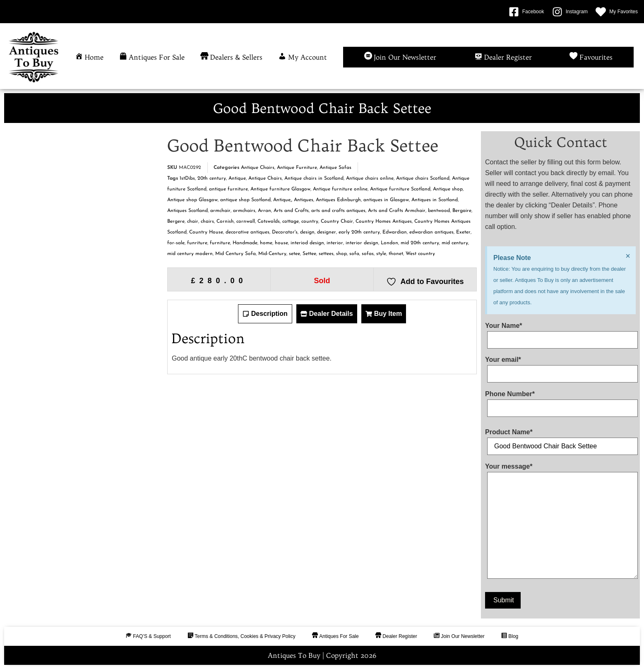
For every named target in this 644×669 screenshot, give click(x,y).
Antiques (304, 200)
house (281, 243)
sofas (368, 254)
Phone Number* (560, 401)
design (307, 232)
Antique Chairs (258, 168)
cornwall (246, 221)
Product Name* (560, 439)
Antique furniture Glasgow (280, 189)
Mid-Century (272, 254)
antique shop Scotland (245, 200)
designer (327, 232)
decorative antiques (248, 232)
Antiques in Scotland (435, 200)
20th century (212, 178)
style (381, 254)
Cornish (225, 221)
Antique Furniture (297, 168)
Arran (264, 211)
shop (341, 254)
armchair (220, 211)
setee (294, 254)
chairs (207, 221)
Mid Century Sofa (235, 254)
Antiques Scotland (187, 211)
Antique (237, 178)
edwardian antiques (431, 232)
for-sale (176, 243)
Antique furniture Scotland (400, 189)
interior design (362, 243)
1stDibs (187, 178)
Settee (309, 254)
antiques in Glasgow (386, 200)
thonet (396, 254)
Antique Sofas (335, 168)
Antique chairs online (370, 178)
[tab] (265, 314)
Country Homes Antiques (384, 221)
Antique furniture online (340, 189)
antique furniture (228, 189)
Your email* (560, 367)
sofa (354, 254)
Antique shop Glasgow (192, 200)
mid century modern (190, 254)
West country (420, 254)
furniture (220, 243)
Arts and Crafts (291, 211)
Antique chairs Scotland (423, 178)
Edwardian (395, 232)
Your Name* (560, 333)
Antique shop (448, 189)
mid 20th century (420, 243)
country (310, 221)
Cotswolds (269, 221)
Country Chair (337, 221)
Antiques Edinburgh (338, 200)
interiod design (307, 243)
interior (335, 243)
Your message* (560, 523)
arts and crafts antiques (338, 211)
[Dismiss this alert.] (628, 256)
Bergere (176, 221)
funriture (197, 243)
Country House (206, 232)
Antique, (282, 200)
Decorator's (285, 232)
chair (193, 221)
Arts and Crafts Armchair (397, 211)
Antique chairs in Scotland (314, 178)
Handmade (245, 243)
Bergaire (462, 211)
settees (326, 254)
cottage (291, 221)
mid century (455, 243)
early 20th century (359, 232)
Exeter (463, 232)
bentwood (439, 211)
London (389, 243)
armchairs (244, 211)
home (266, 243)
